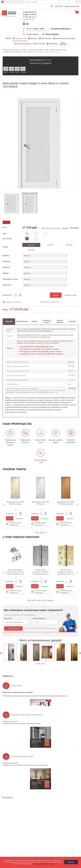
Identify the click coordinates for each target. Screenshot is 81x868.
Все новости (7, 797)
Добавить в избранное (51, 302)
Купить (56, 295)
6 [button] (39, 600)
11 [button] (50, 600)
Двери (8, 38)
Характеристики (22, 321)
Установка (72, 321)
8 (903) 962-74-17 (29, 17)
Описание (9, 321)
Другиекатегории (63, 44)
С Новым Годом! (17, 685)
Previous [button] (4, 504)
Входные (33, 38)
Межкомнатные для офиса (64, 38)
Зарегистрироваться (72, 6)
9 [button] (46, 600)
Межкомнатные (20, 38)
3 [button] (41, 532)
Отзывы (34, 321)
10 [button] (48, 600)
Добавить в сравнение (14, 302)
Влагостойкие (39, 44)
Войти (61, 6)
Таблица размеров (60, 321)
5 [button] (45, 532)
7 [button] (42, 600)
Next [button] (77, 504)
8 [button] (44, 600)
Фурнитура (52, 44)
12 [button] (53, 600)
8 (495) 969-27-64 (29, 12)
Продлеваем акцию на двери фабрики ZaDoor (27, 715)
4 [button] (43, 532)
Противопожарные (23, 44)
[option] (39, 141)
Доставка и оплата (47, 321)
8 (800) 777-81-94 (29, 14)
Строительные (45, 38)
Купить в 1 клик (71, 295)
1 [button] (36, 532)
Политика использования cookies (43, 864)
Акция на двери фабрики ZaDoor (23, 756)
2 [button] (38, 532)
